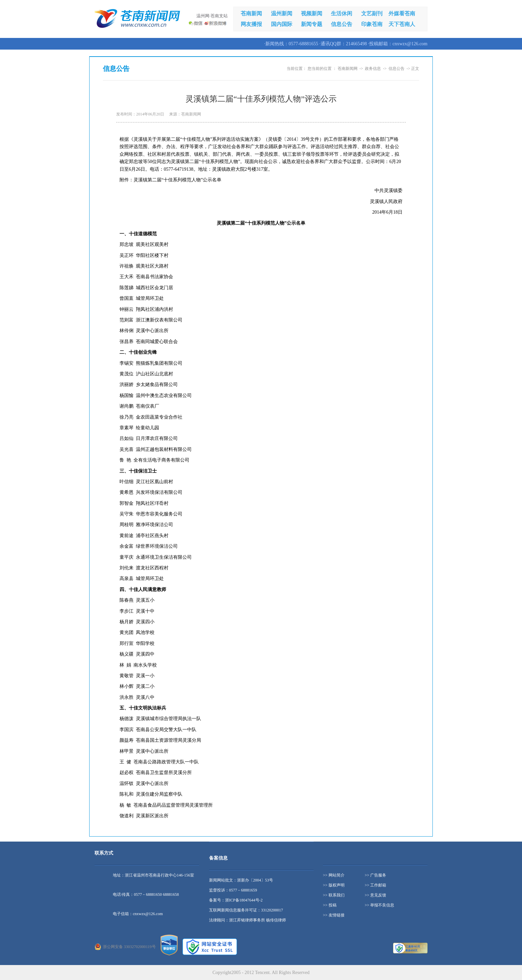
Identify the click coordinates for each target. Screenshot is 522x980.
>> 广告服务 (376, 875)
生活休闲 (342, 13)
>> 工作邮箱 (376, 885)
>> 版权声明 (334, 885)
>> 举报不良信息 (380, 905)
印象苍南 (372, 24)
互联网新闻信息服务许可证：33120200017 (246, 910)
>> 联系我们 (334, 895)
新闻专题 (312, 24)
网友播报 (251, 24)
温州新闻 (282, 13)
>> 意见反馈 (376, 895)
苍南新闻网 (348, 69)
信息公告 (342, 24)
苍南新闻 (251, 13)
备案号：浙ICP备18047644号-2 (236, 900)
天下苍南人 (402, 24)
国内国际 (282, 24)
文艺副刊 (372, 13)
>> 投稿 (330, 905)
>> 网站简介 (334, 875)
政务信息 (373, 69)
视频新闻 (312, 13)
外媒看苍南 (402, 13)
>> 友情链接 (334, 915)
